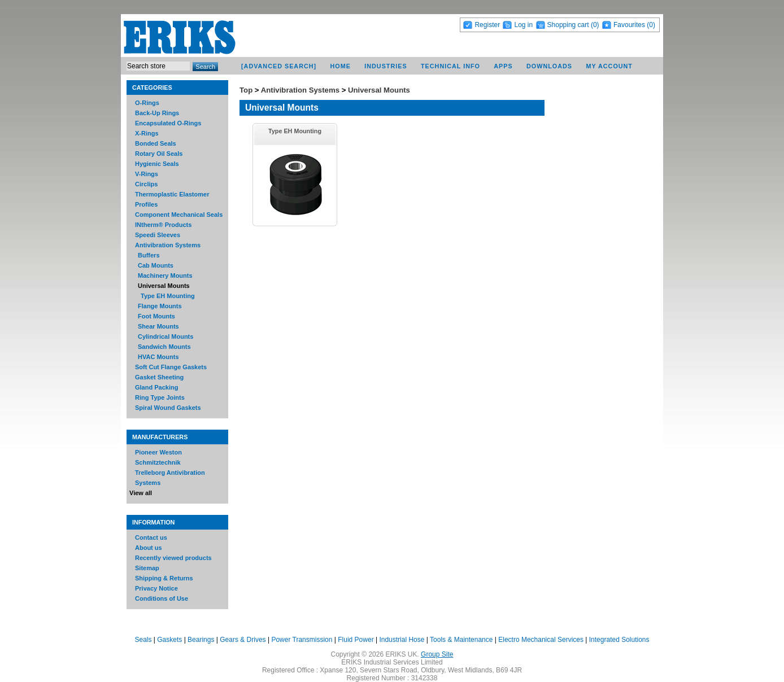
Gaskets (169, 640)
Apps (503, 66)
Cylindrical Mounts (165, 336)
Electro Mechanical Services (541, 640)
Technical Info (450, 66)
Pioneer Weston (158, 452)
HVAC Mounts (158, 357)
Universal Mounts (164, 286)
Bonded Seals (156, 143)
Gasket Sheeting (159, 377)
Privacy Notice (156, 588)
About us (149, 548)
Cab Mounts (156, 265)
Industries (386, 66)
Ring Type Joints (160, 397)
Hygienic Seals (157, 164)
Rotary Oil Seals (159, 154)
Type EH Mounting (168, 296)
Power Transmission (302, 640)
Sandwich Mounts (164, 347)
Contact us (151, 537)
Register (487, 25)
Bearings (201, 640)
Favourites (629, 25)
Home (341, 66)
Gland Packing (156, 387)
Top (246, 90)
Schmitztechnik (158, 462)
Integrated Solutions (619, 640)
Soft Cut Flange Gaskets (171, 367)
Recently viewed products (173, 558)
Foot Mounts (156, 316)
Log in (523, 25)
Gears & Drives (243, 640)
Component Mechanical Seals (179, 215)
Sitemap (147, 568)
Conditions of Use (162, 598)
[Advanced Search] (279, 66)
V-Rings (147, 174)
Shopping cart (568, 25)
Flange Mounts (160, 306)
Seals (143, 640)
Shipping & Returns (164, 578)
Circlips (146, 184)
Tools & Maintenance (461, 640)
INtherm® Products (163, 225)
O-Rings (147, 103)
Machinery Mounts (165, 276)
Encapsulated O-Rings (168, 123)
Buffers (149, 255)
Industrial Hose (402, 640)
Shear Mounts (158, 326)
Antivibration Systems (168, 245)
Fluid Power (356, 640)
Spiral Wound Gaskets (168, 408)
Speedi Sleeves (158, 235)
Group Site (437, 654)
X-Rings (147, 133)
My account (609, 66)
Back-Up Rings (157, 113)
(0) (595, 25)
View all (141, 493)
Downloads (549, 66)
